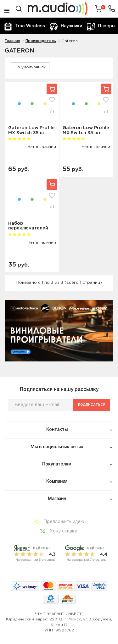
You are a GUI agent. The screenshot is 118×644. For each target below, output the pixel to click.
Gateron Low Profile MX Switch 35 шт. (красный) (86, 130)
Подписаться (92, 405)
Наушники (66, 27)
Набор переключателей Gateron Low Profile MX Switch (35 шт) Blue (31, 226)
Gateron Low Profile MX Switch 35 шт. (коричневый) (31, 130)
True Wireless (25, 27)
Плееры (101, 27)
